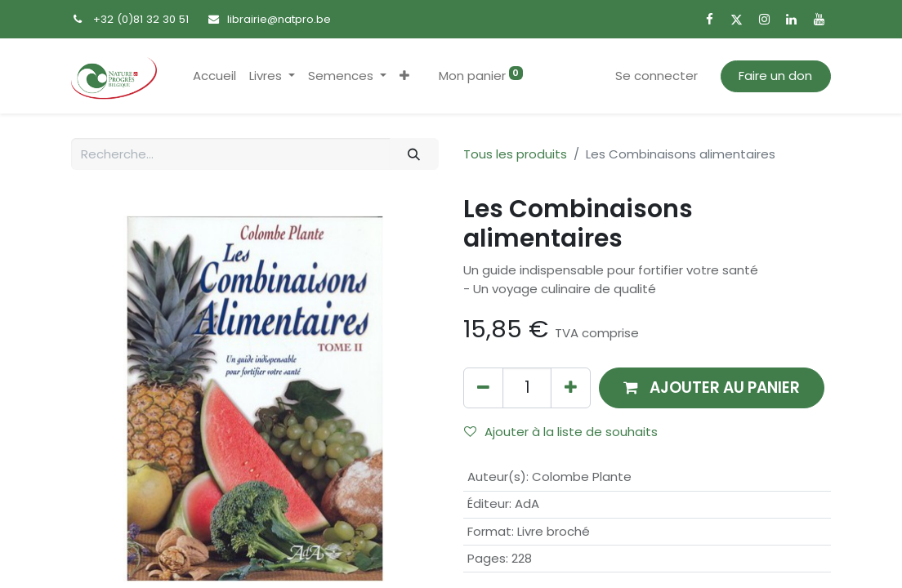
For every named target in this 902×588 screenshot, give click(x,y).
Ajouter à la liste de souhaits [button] (561, 432)
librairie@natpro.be (279, 19)
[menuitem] (214, 76)
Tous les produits (515, 154)
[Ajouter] (571, 388)
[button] (404, 76)
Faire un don (775, 76)
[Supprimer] (483, 388)
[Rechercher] (414, 154)
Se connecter (656, 76)
